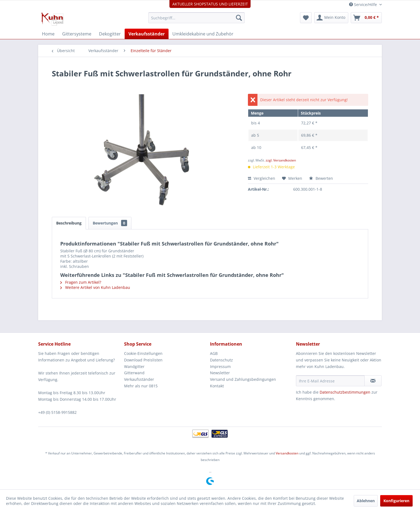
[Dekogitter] (110, 34)
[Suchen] (239, 18)
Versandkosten (287, 453)
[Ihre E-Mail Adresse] (330, 381)
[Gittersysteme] (77, 34)
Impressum (220, 366)
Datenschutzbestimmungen (345, 392)
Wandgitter (134, 366)
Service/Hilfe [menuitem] (364, 5)
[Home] (48, 34)
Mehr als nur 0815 (141, 386)
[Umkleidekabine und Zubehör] (203, 34)
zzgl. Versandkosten (281, 160)
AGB (214, 353)
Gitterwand (134, 373)
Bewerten (321, 178)
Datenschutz (221, 360)
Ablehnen (366, 501)
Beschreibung (69, 223)
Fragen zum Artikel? (81, 282)
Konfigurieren (396, 501)
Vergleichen (262, 178)
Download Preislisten (143, 360)
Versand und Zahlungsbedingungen (243, 379)
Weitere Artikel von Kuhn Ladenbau (95, 287)
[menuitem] (196, 18)
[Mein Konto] (331, 18)
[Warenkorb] (366, 18)
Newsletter (220, 373)
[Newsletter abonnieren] (373, 381)
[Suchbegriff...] (196, 18)
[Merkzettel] (306, 18)
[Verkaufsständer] (147, 34)
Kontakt (217, 386)
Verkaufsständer (139, 379)
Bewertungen (110, 223)
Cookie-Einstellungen (143, 353)
